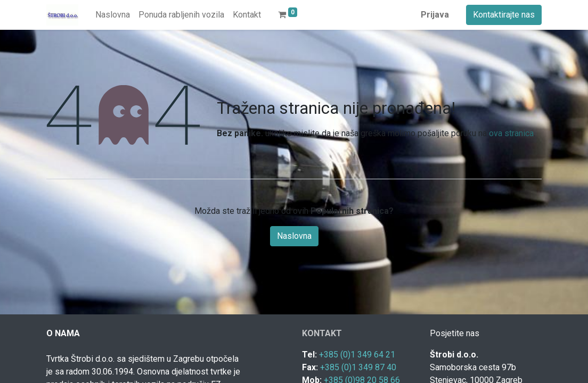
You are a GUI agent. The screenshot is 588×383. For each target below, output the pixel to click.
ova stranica (511, 133)
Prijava (435, 15)
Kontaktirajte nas (504, 15)
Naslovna (294, 236)
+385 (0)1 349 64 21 (357, 355)
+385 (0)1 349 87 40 (358, 367)
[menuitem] (113, 15)
